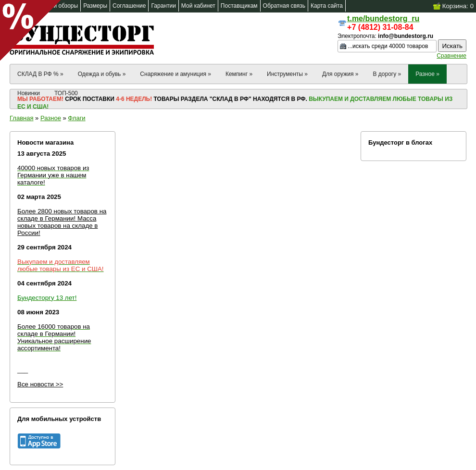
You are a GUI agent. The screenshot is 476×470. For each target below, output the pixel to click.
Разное (51, 118)
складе (29, 218)
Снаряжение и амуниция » (175, 74)
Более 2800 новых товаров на (62, 211)
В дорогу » (387, 74)
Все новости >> (40, 384)
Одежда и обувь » (102, 74)
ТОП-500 (66, 93)
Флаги (76, 118)
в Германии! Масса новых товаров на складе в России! (57, 226)
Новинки (29, 93)
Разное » (427, 74)
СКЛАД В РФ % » (40, 74)
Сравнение (451, 56)
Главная (21, 118)
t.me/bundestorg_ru (383, 19)
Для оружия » (340, 74)
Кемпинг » (239, 74)
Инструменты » (287, 74)
